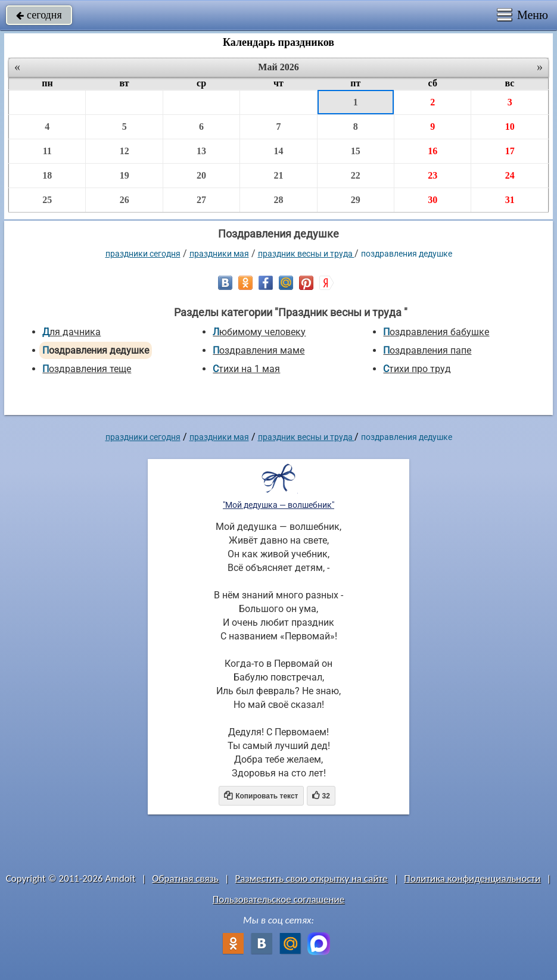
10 (510, 127)
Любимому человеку (259, 332)
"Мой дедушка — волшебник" (278, 505)
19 (125, 175)
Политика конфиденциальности (472, 878)
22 (356, 175)
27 (201, 200)
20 (201, 175)
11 (47, 151)
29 (356, 200)
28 (278, 200)
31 (510, 200)
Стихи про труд (417, 369)
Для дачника (71, 332)
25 (47, 200)
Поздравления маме (259, 350)
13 (201, 151)
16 (432, 151)
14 (278, 151)
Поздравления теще (87, 369)
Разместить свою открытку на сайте (312, 878)
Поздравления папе (427, 350)
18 (47, 175)
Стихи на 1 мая (246, 369)
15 (356, 151)
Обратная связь (185, 878)
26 (125, 200)
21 (278, 175)
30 (432, 200)
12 (125, 151)
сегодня (39, 15)
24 (510, 175)
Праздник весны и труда (306, 254)
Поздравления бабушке (436, 332)
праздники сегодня (143, 254)
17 (510, 151)
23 (432, 175)
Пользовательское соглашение (278, 899)
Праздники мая (219, 254)
